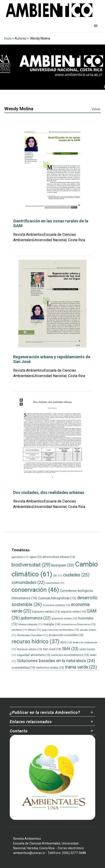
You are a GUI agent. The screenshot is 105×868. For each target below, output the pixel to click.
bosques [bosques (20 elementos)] (63, 565)
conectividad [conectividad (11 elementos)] (55, 583)
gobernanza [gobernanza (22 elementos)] (36, 618)
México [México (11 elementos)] (35, 630)
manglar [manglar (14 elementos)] (52, 624)
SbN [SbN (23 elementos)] (70, 649)
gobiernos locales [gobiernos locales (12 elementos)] (64, 618)
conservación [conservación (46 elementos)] (35, 590)
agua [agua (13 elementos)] (35, 557)
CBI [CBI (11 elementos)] (58, 576)
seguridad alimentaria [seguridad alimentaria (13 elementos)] (34, 655)
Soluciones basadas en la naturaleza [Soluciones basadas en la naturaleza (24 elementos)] (56, 661)
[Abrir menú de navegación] (96, 26)
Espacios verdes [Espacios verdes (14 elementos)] (46, 612)
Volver (96, 109)
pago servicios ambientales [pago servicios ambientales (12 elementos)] (60, 630)
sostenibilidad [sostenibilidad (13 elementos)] (23, 668)
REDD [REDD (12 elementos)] (66, 642)
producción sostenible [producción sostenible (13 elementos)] (66, 635)
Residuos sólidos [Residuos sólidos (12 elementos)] (29, 649)
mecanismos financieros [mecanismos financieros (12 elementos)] (78, 624)
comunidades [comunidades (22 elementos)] (28, 582)
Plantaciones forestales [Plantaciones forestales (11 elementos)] (32, 635)
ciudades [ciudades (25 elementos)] (76, 575)
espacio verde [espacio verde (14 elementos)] (73, 612)
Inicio (8, 38)
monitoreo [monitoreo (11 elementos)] (19, 630)
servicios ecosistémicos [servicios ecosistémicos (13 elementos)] (70, 655)
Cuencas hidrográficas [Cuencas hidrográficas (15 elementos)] (57, 598)
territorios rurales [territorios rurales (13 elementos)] (50, 668)
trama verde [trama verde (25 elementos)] (81, 667)
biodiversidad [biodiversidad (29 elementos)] (31, 565)
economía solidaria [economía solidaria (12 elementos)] (56, 605)
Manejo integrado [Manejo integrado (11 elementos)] (31, 624)
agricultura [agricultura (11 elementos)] (20, 557)
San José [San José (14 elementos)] (52, 649)
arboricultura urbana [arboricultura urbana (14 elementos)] (59, 557)
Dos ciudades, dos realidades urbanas (49, 492)
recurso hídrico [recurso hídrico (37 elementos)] (35, 642)
